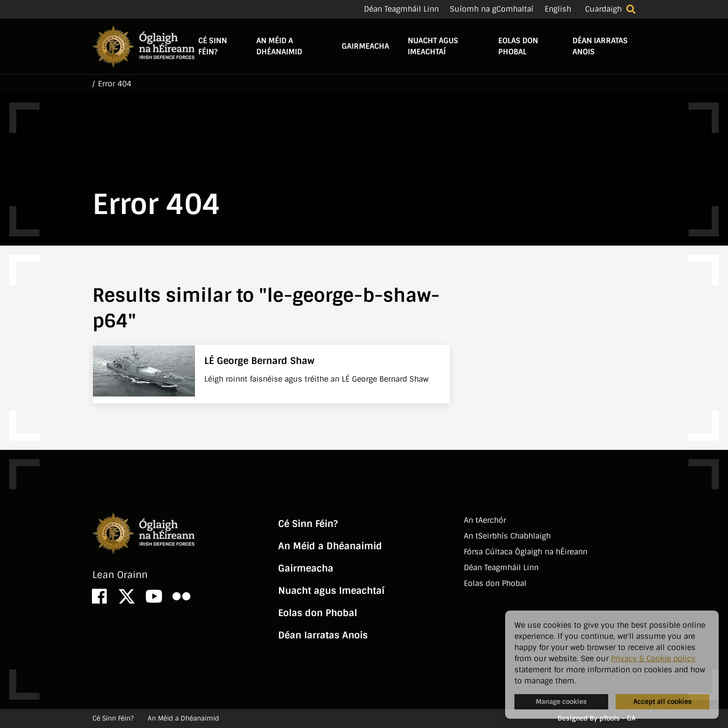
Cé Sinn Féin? (213, 46)
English (558, 9)
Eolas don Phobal (518, 46)
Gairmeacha (365, 46)
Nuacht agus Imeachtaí (433, 46)
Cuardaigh (603, 9)
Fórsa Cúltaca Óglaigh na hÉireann (526, 552)
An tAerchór (485, 520)
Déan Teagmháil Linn (401, 9)
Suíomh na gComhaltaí (492, 9)
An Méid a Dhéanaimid (279, 46)
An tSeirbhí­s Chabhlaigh (507, 536)
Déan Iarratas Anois (600, 46)
